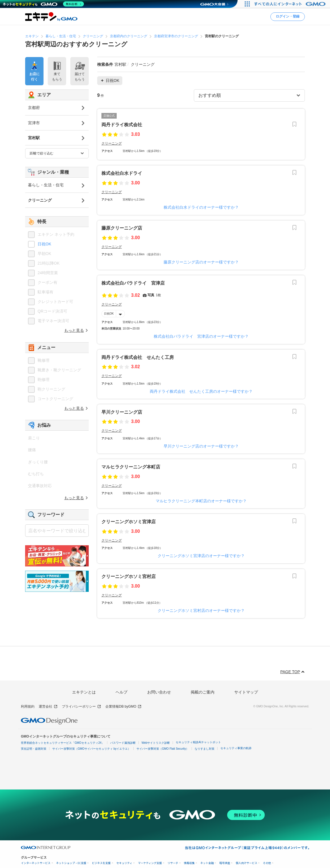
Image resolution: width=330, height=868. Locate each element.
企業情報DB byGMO (123, 707)
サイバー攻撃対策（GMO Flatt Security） (163, 749)
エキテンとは (84, 692)
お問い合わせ (159, 692)
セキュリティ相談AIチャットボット (198, 742)
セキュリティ (124, 863)
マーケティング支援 (150, 863)
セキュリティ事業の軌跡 (236, 748)
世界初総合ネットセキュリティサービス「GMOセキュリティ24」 (63, 743)
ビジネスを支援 (101, 863)
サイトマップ (246, 692)
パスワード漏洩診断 (123, 743)
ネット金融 (207, 863)
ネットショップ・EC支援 (71, 863)
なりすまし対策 (205, 749)
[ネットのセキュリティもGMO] (43, 4)
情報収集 (189, 863)
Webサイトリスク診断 (156, 743)
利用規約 (28, 706)
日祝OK (109, 314)
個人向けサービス (246, 863)
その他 (267, 863)
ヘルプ (121, 692)
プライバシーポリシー (82, 707)
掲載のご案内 (203, 692)
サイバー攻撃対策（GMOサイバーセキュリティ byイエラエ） (91, 749)
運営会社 (48, 707)
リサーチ (173, 863)
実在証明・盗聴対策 (34, 749)
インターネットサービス (36, 863)
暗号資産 (225, 863)
